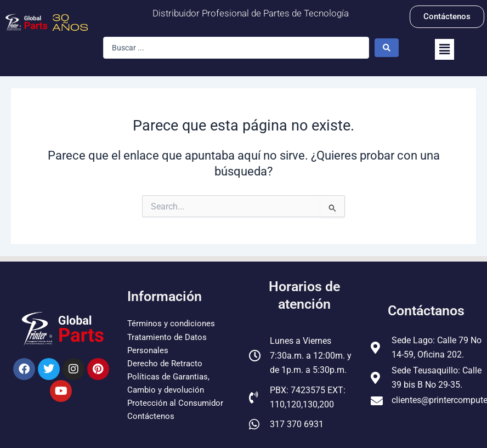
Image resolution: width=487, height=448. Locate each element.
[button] (444, 49)
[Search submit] (387, 48)
